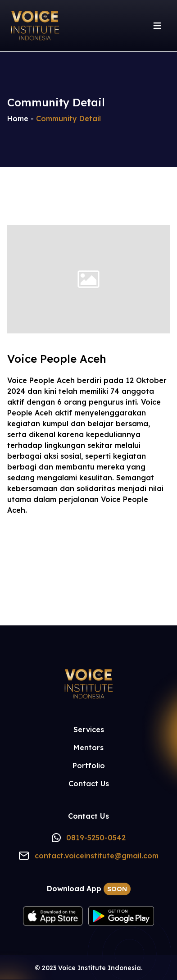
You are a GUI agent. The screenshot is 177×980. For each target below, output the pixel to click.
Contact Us (89, 784)
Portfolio (89, 766)
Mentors (88, 748)
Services (89, 729)
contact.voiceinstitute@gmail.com (97, 856)
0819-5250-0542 (96, 838)
